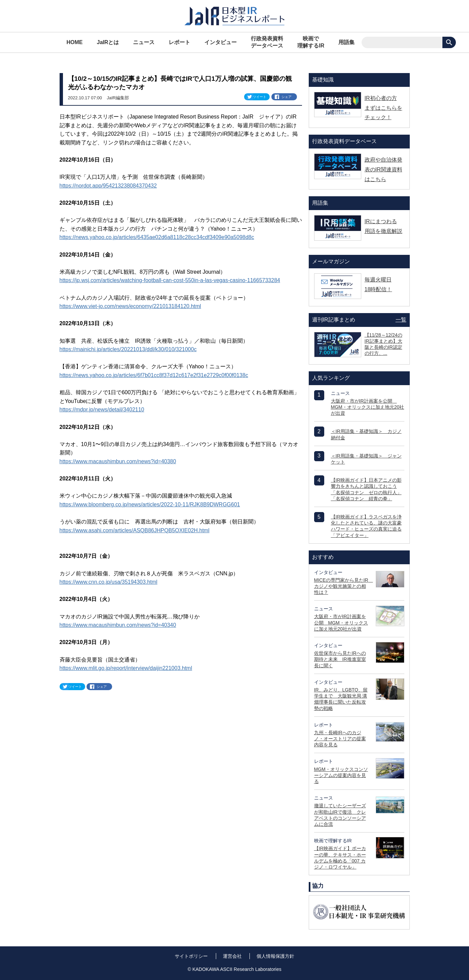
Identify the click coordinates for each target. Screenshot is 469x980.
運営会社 (232, 956)
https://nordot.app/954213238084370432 (108, 186)
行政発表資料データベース (267, 42)
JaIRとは (108, 42)
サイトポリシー (191, 956)
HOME (75, 42)
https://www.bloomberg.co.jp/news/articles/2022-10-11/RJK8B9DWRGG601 (150, 504)
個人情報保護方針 (275, 956)
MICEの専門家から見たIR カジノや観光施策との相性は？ (344, 586)
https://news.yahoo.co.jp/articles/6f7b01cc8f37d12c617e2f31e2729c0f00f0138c (154, 375)
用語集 (346, 42)
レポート (179, 42)
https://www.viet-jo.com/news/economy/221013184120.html (130, 306)
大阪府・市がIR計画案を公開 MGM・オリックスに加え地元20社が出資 (368, 407)
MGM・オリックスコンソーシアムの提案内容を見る (341, 775)
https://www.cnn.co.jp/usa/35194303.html (109, 582)
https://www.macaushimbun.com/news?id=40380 (118, 461)
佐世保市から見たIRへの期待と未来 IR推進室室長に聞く (340, 659)
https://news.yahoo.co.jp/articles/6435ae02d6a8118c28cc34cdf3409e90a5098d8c (157, 237)
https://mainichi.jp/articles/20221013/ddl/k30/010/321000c (128, 349)
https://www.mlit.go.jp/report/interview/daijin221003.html (126, 668)
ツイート (260, 97)
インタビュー (221, 42)
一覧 (401, 320)
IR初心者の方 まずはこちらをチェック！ (383, 108)
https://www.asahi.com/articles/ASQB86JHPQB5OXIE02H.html (135, 530)
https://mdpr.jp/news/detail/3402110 (102, 410)
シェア (287, 97)
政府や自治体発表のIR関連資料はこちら (383, 170)
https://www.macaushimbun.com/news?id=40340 (118, 625)
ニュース (144, 42)
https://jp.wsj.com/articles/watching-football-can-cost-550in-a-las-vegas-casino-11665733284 (170, 280)
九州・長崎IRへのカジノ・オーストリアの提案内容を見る (340, 739)
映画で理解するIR (311, 42)
